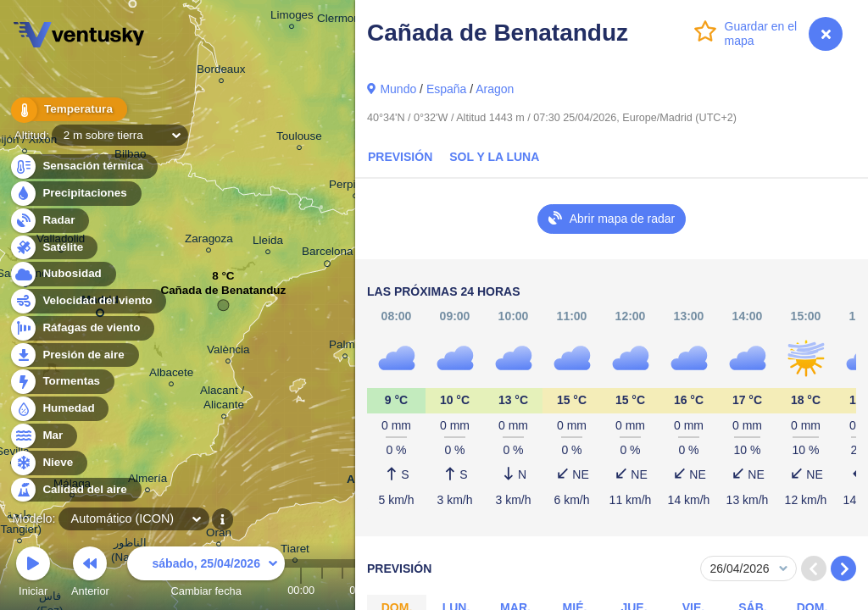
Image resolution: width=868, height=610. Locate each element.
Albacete (171, 375)
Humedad (59, 409)
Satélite (53, 248)
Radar (49, 221)
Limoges (292, 17)
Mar (43, 436)
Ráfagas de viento (82, 328)
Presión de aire (74, 355)
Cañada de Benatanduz (223, 294)
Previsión (400, 157)
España (446, 89)
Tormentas (61, 382)
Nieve (48, 463)
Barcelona (328, 254)
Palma (345, 347)
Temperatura (67, 110)
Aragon (495, 89)
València (228, 352)
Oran (219, 535)
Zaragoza (209, 241)
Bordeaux (221, 72)
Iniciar (33, 574)
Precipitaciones (75, 194)
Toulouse (299, 139)
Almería (147, 481)
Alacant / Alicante (224, 400)
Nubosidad (62, 274)
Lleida (268, 243)
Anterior (90, 574)
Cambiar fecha (206, 574)
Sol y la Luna (494, 157)
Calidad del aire (75, 490)
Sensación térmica (83, 166)
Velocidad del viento (88, 301)
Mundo (398, 89)
